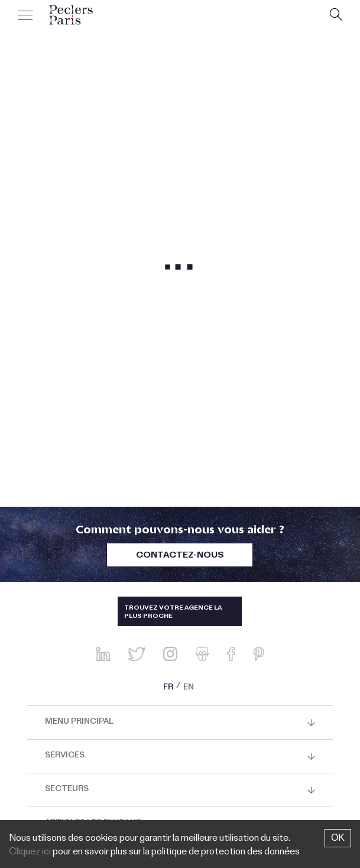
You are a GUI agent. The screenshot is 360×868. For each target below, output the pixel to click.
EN (189, 688)
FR (168, 688)
